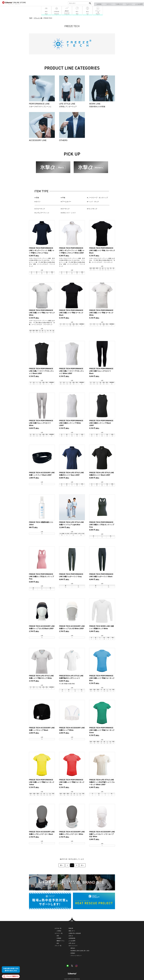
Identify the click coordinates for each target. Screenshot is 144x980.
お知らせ (71, 936)
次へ (82, 865)
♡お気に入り (119, 4)
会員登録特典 (72, 938)
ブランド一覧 (58, 946)
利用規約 (73, 953)
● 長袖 (37, 198)
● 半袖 (63, 198)
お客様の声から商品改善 (75, 933)
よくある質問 (139, 4)
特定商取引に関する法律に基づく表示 (80, 951)
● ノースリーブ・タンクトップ (97, 198)
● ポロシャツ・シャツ (68, 213)
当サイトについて (73, 946)
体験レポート (72, 931)
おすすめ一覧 (58, 928)
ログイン (109, 4)
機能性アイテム (61, 941)
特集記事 (71, 928)
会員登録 (99, 4)
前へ (62, 865)
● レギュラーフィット (42, 213)
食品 (58, 943)
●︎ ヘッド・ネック (93, 202)
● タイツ (37, 202)
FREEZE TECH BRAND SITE (72, 882)
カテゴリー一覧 (59, 933)
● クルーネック (40, 209)
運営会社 (73, 948)
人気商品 (59, 931)
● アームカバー (66, 202)
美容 (58, 936)
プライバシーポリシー (76, 956)
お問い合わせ (72, 943)
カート (129, 4)
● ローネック (65, 209)
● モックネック (92, 209)
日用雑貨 (59, 938)
